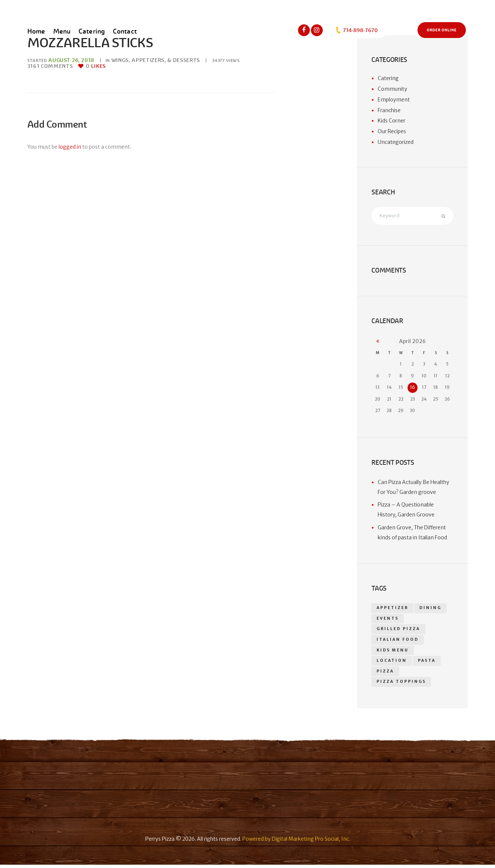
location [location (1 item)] (392, 663)
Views (226, 60)
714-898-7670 (356, 30)
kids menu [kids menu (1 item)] (393, 652)
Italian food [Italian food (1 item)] (398, 641)
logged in (70, 147)
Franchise (389, 110)
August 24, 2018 (71, 60)
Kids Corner (392, 121)
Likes (96, 66)
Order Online (442, 30)
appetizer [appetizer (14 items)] (393, 609)
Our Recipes (392, 131)
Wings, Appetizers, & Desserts (156, 60)
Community (392, 89)
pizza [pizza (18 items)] (385, 674)
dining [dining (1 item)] (431, 609)
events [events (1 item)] (388, 620)
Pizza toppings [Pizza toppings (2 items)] (401, 685)
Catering (388, 78)
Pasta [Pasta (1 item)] (427, 663)
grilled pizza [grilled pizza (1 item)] (399, 631)
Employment (394, 100)
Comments (50, 66)
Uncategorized (396, 142)
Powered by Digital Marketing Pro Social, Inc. (296, 842)
